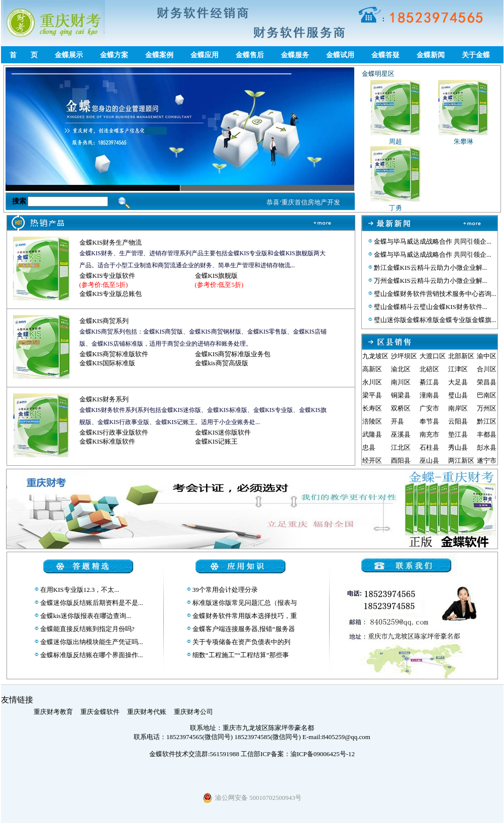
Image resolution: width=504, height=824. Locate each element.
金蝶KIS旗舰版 (217, 276)
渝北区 (401, 369)
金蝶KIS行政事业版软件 (114, 432)
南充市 (429, 434)
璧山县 (458, 395)
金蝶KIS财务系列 (104, 399)
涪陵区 (372, 421)
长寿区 (372, 408)
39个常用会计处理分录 (224, 590)
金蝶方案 (114, 55)
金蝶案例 (159, 55)
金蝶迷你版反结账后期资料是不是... (91, 603)
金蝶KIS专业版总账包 (111, 294)
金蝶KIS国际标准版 (108, 363)
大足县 (458, 382)
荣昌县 (487, 382)
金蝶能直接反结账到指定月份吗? (87, 629)
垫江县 (458, 434)
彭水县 (487, 447)
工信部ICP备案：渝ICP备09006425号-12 (298, 754)
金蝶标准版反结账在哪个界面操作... (91, 655)
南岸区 (458, 408)
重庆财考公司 (193, 712)
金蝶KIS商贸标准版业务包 (233, 354)
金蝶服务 (295, 55)
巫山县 (429, 460)
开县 (397, 421)
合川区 (487, 369)
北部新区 (461, 356)
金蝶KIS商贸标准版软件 (114, 354)
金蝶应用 (205, 55)
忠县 (369, 447)
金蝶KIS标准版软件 (108, 441)
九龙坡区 (375, 356)
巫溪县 (401, 434)
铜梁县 (401, 395)
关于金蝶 (476, 55)
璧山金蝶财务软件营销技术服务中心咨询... (434, 294)
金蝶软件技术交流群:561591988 (194, 754)
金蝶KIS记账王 (217, 441)
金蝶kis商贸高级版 (222, 363)
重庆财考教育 (53, 712)
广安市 (429, 408)
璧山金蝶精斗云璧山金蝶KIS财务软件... (430, 307)
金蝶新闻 (431, 55)
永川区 (372, 382)
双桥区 (401, 408)
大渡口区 (433, 356)
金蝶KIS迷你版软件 (223, 432)
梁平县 (372, 395)
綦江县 (429, 382)
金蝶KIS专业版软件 (108, 276)
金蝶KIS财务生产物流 (111, 242)
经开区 (372, 460)
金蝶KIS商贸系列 (104, 321)
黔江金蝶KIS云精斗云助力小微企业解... (430, 268)
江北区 (401, 447)
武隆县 (372, 434)
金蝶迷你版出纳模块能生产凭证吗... (91, 642)
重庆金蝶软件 (100, 712)
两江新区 (461, 460)
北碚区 (429, 369)
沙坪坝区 (404, 356)
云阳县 (458, 421)
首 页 (24, 55)
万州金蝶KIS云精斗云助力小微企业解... (430, 281)
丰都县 (487, 434)
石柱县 (429, 447)
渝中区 (487, 356)
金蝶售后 (250, 55)
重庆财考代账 (147, 712)
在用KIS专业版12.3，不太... (79, 590)
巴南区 (487, 395)
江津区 (458, 369)
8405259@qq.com (346, 737)
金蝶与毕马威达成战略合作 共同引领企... (432, 241)
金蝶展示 (69, 55)
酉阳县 (401, 460)
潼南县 (429, 395)
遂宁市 (487, 460)
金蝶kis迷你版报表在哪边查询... (85, 616)
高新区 (372, 369)
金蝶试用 (340, 55)
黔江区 (487, 421)
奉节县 (429, 421)
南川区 (401, 382)
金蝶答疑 (385, 55)
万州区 (487, 408)
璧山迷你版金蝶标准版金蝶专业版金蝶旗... (434, 320)
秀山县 (458, 447)
